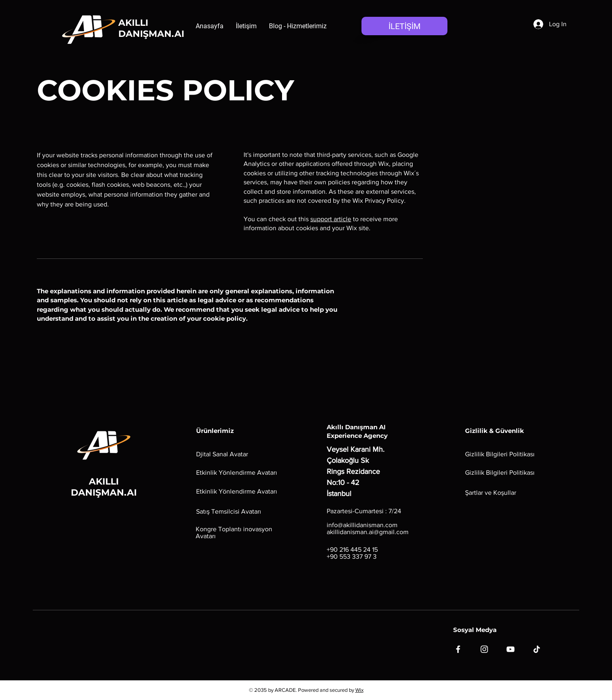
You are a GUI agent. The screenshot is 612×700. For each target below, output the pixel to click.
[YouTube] (510, 649)
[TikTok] (537, 649)
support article (331, 219)
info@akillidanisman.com (362, 525)
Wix (359, 690)
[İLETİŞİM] (404, 26)
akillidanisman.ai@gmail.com (368, 532)
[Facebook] (458, 649)
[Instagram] (484, 649)
